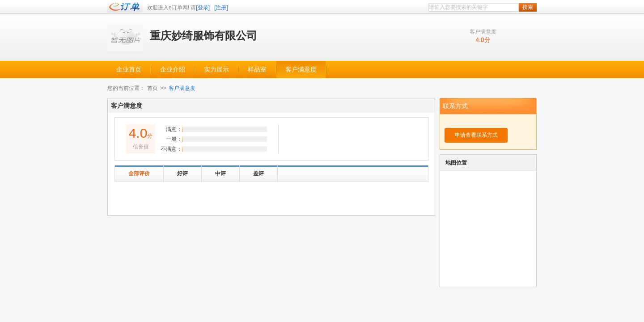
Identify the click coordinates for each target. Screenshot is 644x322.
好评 (182, 174)
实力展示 (216, 70)
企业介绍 (173, 70)
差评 (258, 174)
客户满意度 (301, 70)
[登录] (203, 8)
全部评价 (139, 174)
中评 (220, 174)
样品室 (257, 70)
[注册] (221, 8)
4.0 (480, 40)
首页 (153, 88)
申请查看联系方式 (476, 135)
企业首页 (129, 70)
